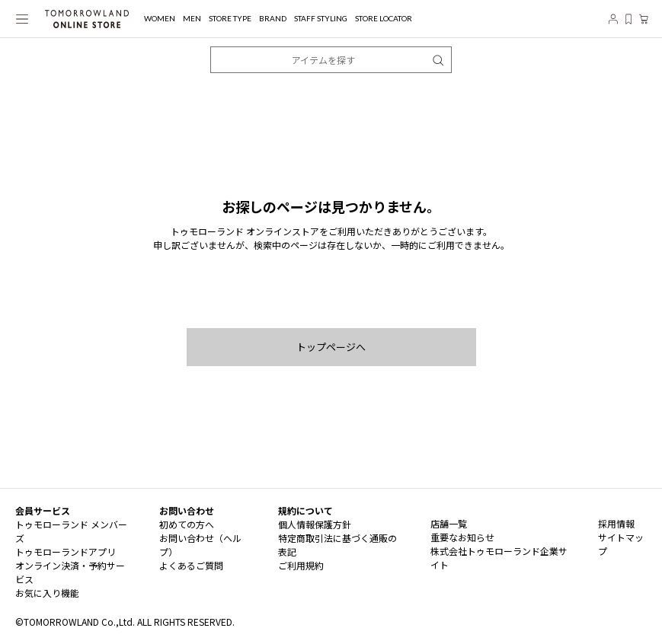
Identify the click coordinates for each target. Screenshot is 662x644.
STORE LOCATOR (384, 19)
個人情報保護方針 (315, 524)
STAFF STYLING (321, 19)
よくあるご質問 (191, 565)
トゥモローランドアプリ (66, 552)
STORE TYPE (230, 19)
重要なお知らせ (462, 537)
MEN (192, 19)
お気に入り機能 (47, 593)
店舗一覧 (449, 523)
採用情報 (616, 523)
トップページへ (331, 347)
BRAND (273, 19)
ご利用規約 (301, 565)
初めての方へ (187, 524)
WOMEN (160, 19)
